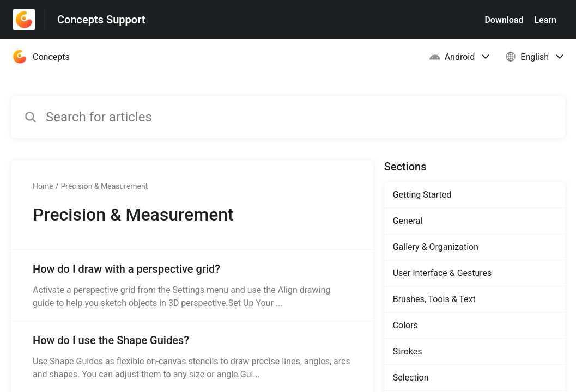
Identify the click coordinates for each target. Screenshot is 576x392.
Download (504, 20)
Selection (411, 378)
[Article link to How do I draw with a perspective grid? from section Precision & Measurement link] (192, 285)
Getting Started (422, 195)
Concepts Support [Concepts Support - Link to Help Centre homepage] (101, 20)
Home (43, 186)
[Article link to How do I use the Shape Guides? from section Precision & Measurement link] (192, 357)
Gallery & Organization (436, 247)
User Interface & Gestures (442, 273)
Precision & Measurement (104, 186)
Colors (405, 325)
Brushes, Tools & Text (434, 299)
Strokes (408, 351)
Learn (545, 20)
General (408, 221)
